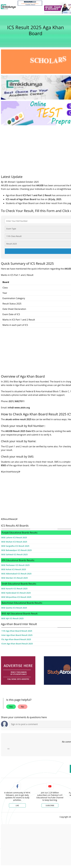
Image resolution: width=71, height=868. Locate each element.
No (23, 707)
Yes (11, 707)
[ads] (18, 671)
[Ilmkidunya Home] (8, 7)
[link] (30, 3)
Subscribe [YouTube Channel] (50, 805)
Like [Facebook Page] (17, 805)
